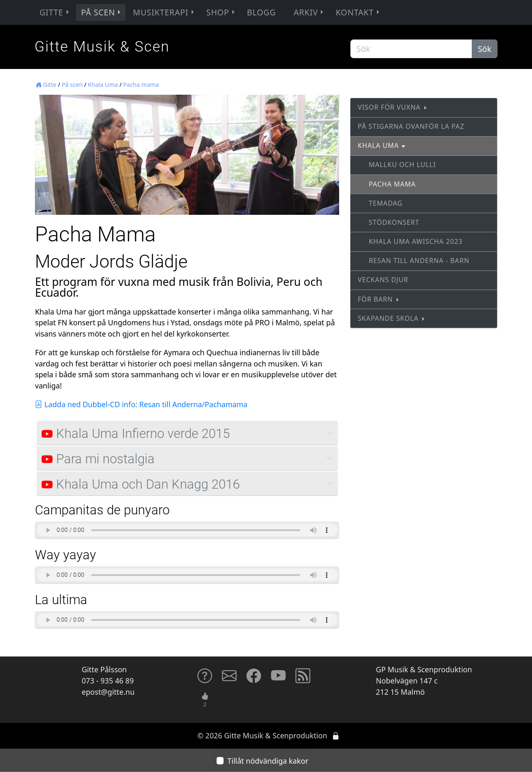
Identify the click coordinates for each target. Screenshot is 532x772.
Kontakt (358, 12)
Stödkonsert (394, 222)
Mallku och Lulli (402, 165)
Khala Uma (103, 85)
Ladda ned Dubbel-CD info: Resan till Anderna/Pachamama (141, 404)
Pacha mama (141, 85)
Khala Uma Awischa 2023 (416, 241)
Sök (485, 49)
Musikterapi (164, 12)
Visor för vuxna (393, 107)
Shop (221, 12)
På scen (102, 12)
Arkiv (309, 12)
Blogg (261, 12)
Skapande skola (392, 318)
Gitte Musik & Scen (102, 47)
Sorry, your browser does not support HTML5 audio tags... (187, 530)
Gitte (55, 12)
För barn (379, 299)
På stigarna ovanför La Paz (411, 126)
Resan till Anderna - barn (419, 261)
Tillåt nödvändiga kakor (268, 760)
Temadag (385, 203)
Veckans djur (383, 280)
